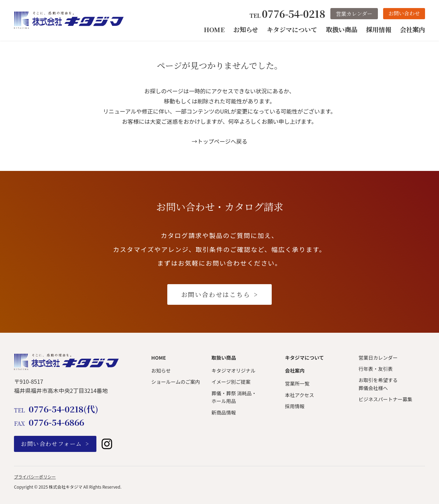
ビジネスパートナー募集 (385, 399)
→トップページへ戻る (220, 141)
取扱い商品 (342, 29)
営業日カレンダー (378, 358)
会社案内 (412, 29)
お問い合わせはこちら (216, 294)
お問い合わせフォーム (52, 444)
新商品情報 (224, 412)
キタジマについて (292, 29)
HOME (214, 29)
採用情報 (379, 29)
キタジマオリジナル (233, 370)
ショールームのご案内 (176, 382)
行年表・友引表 (375, 369)
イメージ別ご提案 (231, 382)
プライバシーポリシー (35, 477)
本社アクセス (299, 395)
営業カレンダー (354, 13)
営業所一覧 (297, 383)
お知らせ (246, 29)
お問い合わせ (404, 13)
